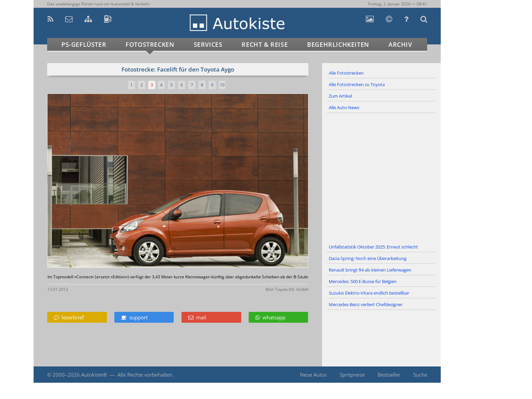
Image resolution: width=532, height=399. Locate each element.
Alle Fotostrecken (346, 73)
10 (222, 85)
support (134, 317)
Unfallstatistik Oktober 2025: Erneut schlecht (373, 247)
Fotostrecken (150, 44)
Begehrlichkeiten (338, 44)
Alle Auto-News (344, 107)
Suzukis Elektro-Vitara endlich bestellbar (369, 293)
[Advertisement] (381, 177)
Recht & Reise (265, 44)
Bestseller (389, 375)
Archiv (400, 44)
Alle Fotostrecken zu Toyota (357, 84)
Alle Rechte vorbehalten (145, 375)
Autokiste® (94, 375)
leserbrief (69, 317)
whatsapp (270, 317)
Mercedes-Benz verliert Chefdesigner (366, 304)
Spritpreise (352, 375)
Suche (420, 375)
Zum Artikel (340, 96)
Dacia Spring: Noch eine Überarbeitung (368, 258)
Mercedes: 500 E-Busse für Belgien (363, 281)
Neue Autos (313, 375)
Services (208, 44)
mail (197, 317)
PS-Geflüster (84, 44)
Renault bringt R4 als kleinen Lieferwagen (370, 270)
